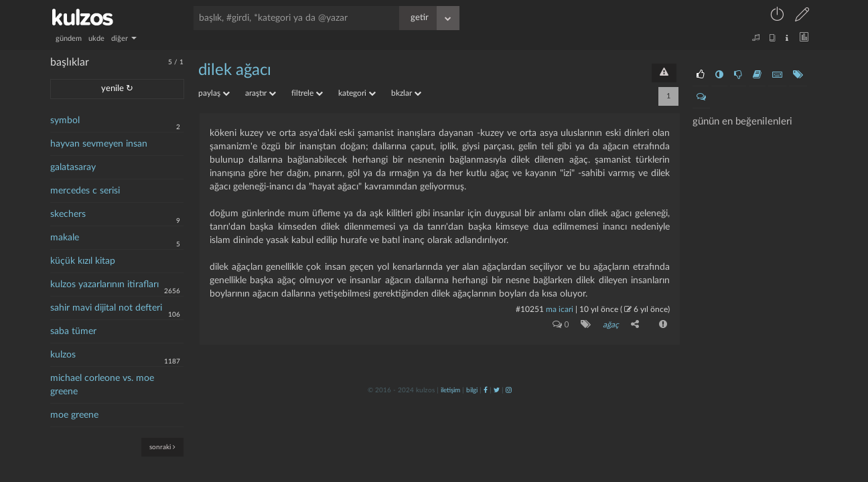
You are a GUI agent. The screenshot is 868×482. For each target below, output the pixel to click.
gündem (69, 38)
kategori (357, 93)
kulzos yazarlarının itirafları (104, 285)
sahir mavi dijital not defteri (106, 308)
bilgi (472, 390)
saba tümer (73, 331)
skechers (68, 214)
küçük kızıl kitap (83, 261)
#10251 (530, 309)
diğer (124, 38)
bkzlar (406, 93)
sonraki (162, 447)
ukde (96, 38)
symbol (65, 120)
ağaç (611, 325)
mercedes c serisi (85, 191)
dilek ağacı (235, 70)
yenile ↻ (117, 89)
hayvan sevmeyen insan (99, 144)
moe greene (74, 415)
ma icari (560, 309)
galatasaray (73, 167)
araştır (261, 93)
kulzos (63, 355)
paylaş (214, 93)
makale (65, 238)
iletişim (450, 390)
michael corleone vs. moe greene (102, 385)
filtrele (307, 93)
